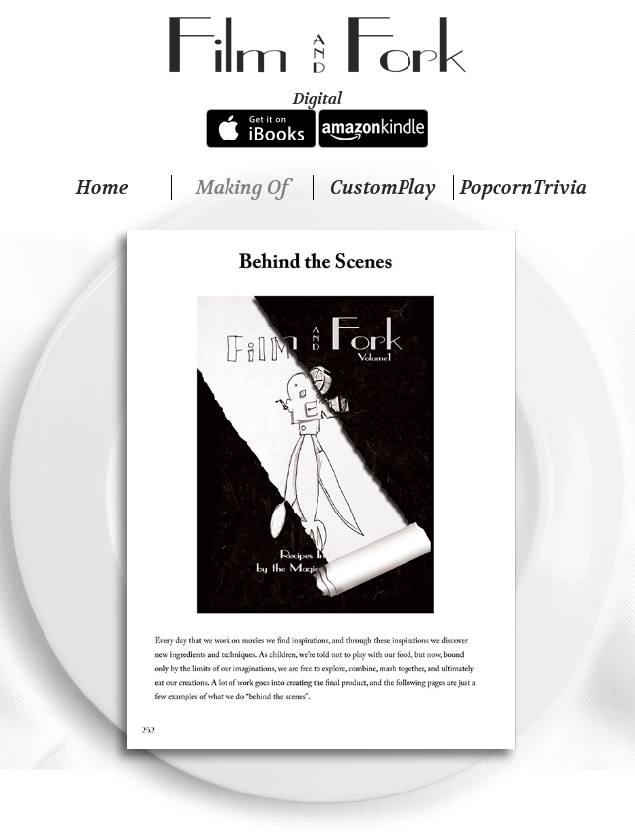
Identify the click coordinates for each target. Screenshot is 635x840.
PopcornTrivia (523, 187)
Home (102, 187)
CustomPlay (383, 187)
